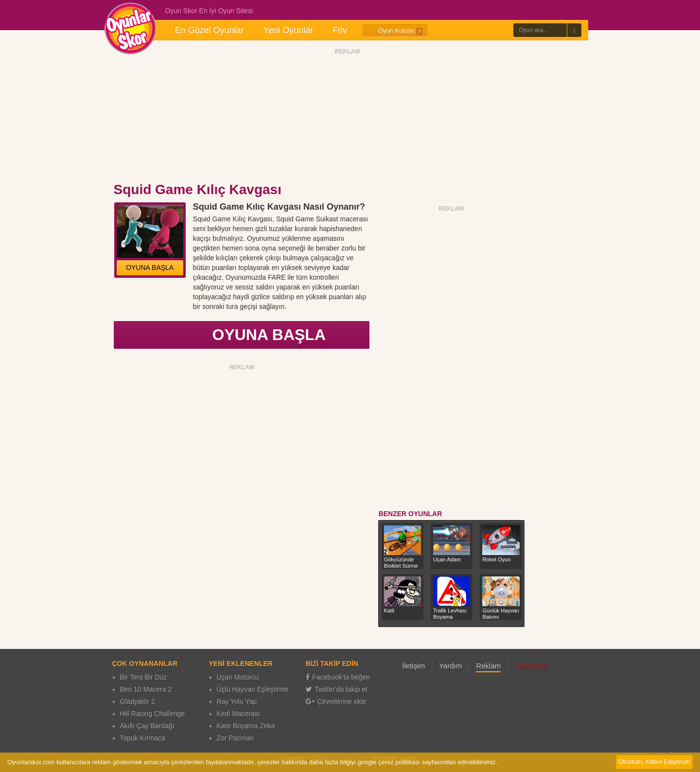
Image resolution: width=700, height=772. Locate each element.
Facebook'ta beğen (338, 677)
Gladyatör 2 (138, 701)
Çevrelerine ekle (336, 701)
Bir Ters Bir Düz (144, 677)
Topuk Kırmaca (143, 738)
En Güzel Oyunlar (210, 30)
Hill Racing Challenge (153, 714)
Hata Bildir (532, 666)
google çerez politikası (389, 762)
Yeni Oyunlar (288, 30)
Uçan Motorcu (238, 677)
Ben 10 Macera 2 (146, 689)
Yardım (450, 666)
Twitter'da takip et (337, 689)
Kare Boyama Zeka (246, 726)
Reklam (488, 666)
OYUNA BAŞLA (150, 268)
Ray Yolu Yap (237, 701)
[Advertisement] (348, 118)
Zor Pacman (235, 738)
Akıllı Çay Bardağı (147, 726)
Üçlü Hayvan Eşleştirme (253, 689)
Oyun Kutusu (395, 31)
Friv (340, 30)
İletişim (414, 666)
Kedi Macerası (238, 714)
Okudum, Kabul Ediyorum (654, 762)
